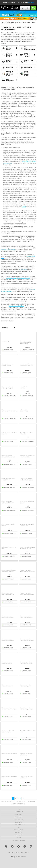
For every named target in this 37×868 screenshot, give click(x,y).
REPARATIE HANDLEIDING (18, 825)
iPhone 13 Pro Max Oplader (27, 55)
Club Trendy (18, 822)
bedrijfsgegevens (18, 820)
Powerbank (10, 67)
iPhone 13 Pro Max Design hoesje (27, 74)
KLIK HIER (31, 2)
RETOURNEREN (18, 817)
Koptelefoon (28, 67)
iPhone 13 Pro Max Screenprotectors (30, 48)
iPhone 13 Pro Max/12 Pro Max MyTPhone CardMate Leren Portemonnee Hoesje (26, 342)
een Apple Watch (23, 270)
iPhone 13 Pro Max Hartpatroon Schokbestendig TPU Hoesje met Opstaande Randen (26, 480)
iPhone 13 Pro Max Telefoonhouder (29, 62)
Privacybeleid (18, 833)
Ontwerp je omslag (5, 341)
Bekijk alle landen (18, 830)
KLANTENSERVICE (19, 812)
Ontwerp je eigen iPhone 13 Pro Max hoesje (10, 74)
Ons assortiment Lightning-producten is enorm (18, 278)
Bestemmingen (18, 835)
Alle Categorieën (10, 80)
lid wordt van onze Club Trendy (17, 306)
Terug (3, 22)
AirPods (24, 207)
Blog (19, 827)
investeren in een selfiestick (8, 250)
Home (19, 809)
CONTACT (19, 838)
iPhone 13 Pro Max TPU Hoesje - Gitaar (9, 754)
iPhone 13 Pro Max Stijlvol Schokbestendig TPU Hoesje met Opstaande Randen (8, 503)
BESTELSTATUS (18, 814)
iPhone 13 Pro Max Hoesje (9, 48)
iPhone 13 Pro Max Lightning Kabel (9, 55)
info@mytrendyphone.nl (18, 804)
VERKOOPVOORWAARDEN (18, 840)
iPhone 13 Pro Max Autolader (9, 62)
